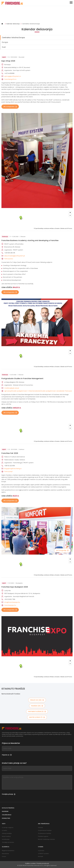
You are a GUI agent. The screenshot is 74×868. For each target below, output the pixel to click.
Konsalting (6, 818)
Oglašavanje (7, 815)
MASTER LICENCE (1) (37, 717)
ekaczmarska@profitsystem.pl (15, 256)
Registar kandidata (8, 851)
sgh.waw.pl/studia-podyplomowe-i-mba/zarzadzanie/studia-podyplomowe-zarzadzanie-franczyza (38, 391)
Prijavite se (7, 755)
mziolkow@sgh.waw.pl (12, 388)
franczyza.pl (8, 471)
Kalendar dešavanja (13, 24)
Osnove (40, 828)
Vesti (4, 824)
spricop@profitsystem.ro (13, 76)
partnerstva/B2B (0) (37, 712)
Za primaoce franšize (45, 830)
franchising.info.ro (10, 79)
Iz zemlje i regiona (8, 828)
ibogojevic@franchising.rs (13, 469)
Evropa (5, 42)
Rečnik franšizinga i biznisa (46, 839)
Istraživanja (6, 839)
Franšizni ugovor (43, 836)
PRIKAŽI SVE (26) (37, 700)
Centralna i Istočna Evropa (31, 24)
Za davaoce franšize (44, 833)
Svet (4, 47)
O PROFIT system (43, 854)
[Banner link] (37, 14)
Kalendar (5, 811)
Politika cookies (30, 863)
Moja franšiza (6, 836)
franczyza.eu (9, 259)
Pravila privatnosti (43, 863)
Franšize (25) (37, 706)
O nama (41, 847)
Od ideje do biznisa (8, 842)
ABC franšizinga (44, 824)
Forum (4, 856)
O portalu (41, 851)
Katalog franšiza (8, 808)
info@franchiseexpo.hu (12, 602)
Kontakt (41, 856)
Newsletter (5, 854)
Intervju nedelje (7, 833)
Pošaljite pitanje (9, 794)
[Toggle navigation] (71, 3)
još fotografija (62, 550)
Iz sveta (4, 830)
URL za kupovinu (10, 107)
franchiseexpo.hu (10, 605)
